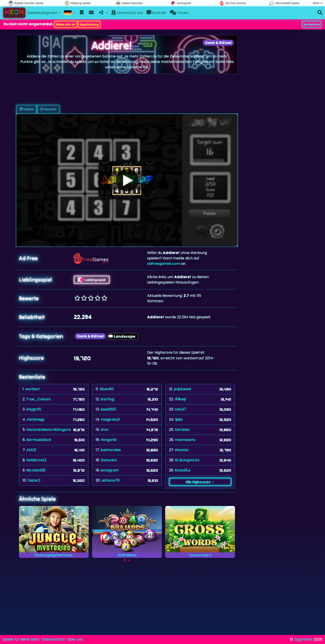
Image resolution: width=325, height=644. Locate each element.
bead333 (108, 409)
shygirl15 (34, 409)
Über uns (75, 639)
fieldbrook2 (36, 460)
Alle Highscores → (200, 482)
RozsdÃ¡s (183, 470)
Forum (179, 13)
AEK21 (31, 450)
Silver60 (107, 389)
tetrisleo (182, 430)
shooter (182, 450)
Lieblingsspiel (92, 280)
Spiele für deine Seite (21, 639)
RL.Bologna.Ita (187, 460)
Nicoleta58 (36, 470)
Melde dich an (66, 24)
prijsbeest (183, 389)
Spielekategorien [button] (43, 13)
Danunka (109, 460)
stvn (104, 430)
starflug (107, 399)
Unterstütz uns (127, 13)
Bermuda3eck (39, 440)
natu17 (180, 409)
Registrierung (89, 24)
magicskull (110, 419)
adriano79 (110, 480)
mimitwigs (36, 419)
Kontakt (156, 13)
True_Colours (38, 399)
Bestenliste (312, 24)
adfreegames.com (164, 264)
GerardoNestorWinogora (49, 430)
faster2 (34, 480)
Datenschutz (53, 639)
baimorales (111, 450)
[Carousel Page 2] (129, 560)
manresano (185, 440)
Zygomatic (303, 639)
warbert (33, 389)
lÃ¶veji (180, 399)
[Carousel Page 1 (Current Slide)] (125, 560)
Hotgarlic (109, 440)
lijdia (179, 419)
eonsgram (110, 470)
